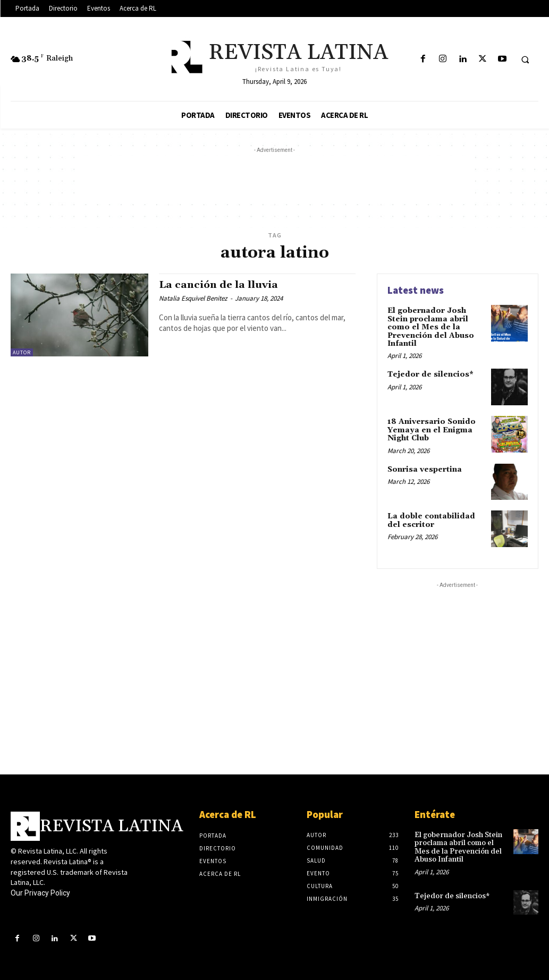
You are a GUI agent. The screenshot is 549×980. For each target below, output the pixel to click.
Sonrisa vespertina (425, 469)
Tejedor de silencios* (430, 374)
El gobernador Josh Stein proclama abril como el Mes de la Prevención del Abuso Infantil (431, 327)
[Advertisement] (275, 180)
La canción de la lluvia (219, 285)
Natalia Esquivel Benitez (193, 298)
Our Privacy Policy (40, 893)
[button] (525, 59)
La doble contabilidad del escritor (431, 520)
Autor (22, 352)
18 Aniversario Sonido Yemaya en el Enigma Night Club (432, 430)
